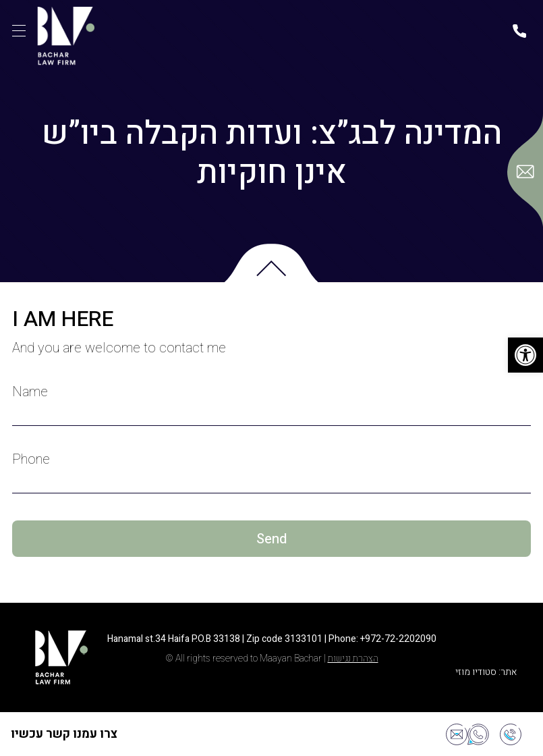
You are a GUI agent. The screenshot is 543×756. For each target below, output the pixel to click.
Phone (31, 460)
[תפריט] (19, 31)
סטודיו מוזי (476, 672)
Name (30, 392)
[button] (525, 355)
